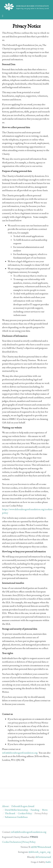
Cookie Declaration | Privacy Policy (19, 842)
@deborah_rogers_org (40, 852)
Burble (48, 862)
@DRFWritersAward (41, 847)
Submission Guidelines (16, 817)
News (45, 810)
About (5, 806)
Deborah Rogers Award (23, 806)
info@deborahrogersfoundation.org (20, 753)
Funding (35, 810)
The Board (10, 813)
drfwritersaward (43, 857)
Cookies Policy (25, 813)
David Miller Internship (16, 810)
